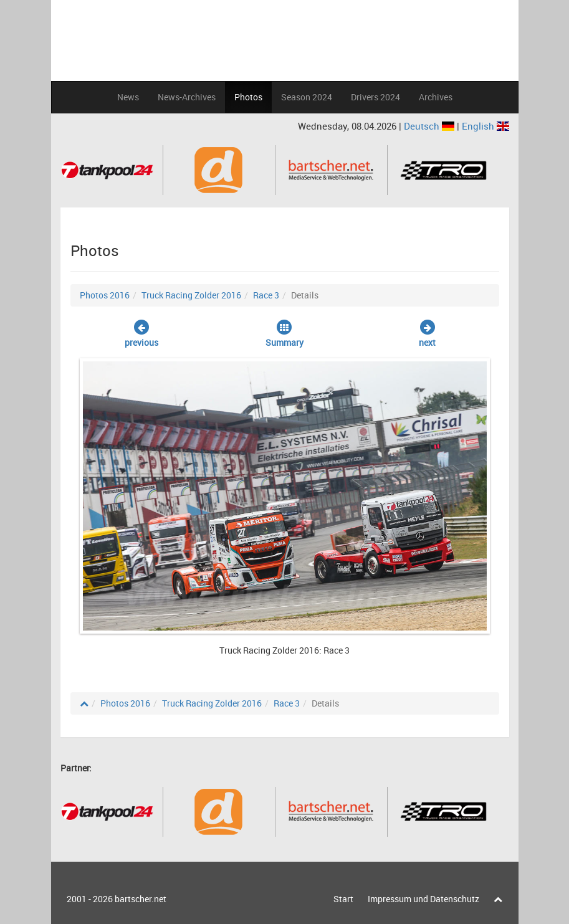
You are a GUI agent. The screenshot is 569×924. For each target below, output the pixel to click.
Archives (436, 97)
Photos (248, 97)
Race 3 (266, 295)
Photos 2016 (105, 295)
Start (343, 899)
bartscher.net (141, 899)
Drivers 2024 (375, 97)
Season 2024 (307, 97)
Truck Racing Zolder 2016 (191, 295)
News (128, 97)
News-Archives (187, 97)
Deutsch (430, 126)
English (485, 126)
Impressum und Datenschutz (423, 899)
